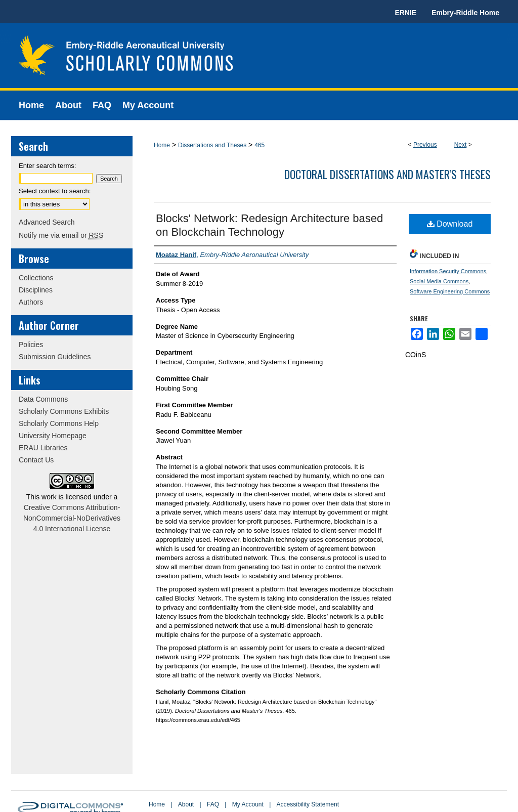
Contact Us (36, 460)
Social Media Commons (439, 281)
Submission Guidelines (55, 357)
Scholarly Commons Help (59, 423)
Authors (31, 302)
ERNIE (405, 13)
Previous (425, 145)
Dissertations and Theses (212, 145)
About (186, 804)
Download (450, 224)
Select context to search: (55, 191)
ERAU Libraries (43, 448)
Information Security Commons (448, 271)
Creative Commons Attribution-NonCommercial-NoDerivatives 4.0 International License (72, 518)
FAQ (213, 804)
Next (461, 145)
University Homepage (53, 436)
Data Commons (43, 399)
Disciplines (36, 290)
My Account (248, 804)
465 (260, 145)
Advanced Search (47, 222)
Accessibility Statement (308, 804)
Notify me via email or (61, 235)
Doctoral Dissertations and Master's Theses (387, 174)
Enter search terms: (47, 166)
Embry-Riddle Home (465, 13)
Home (162, 145)
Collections (36, 278)
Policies (31, 345)
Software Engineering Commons (450, 291)
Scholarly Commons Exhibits (64, 411)
